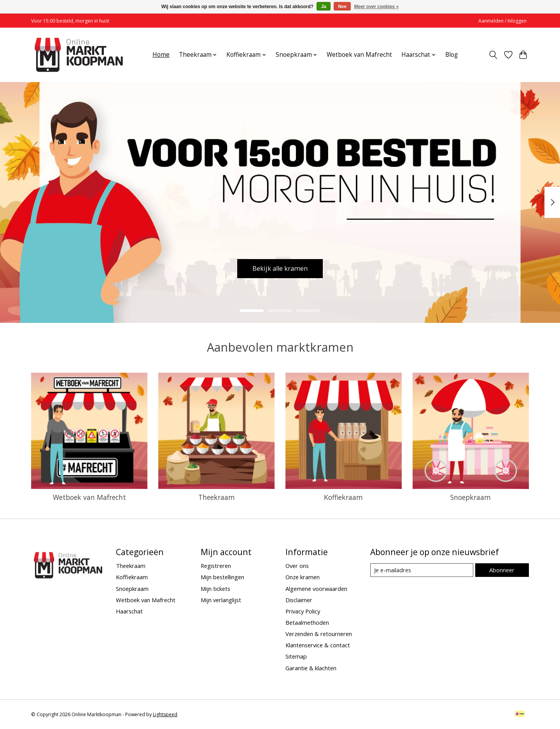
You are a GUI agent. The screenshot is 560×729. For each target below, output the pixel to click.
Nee (342, 7)
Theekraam (217, 497)
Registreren (216, 566)
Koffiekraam (343, 497)
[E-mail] (422, 570)
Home (161, 55)
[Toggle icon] (493, 55)
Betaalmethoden (307, 622)
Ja (323, 7)
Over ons (297, 566)
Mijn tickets (215, 589)
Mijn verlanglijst (221, 600)
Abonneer (502, 570)
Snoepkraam (471, 497)
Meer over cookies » (377, 7)
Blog (451, 55)
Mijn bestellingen (222, 577)
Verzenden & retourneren (319, 634)
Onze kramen (303, 577)
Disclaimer (299, 600)
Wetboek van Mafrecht (359, 55)
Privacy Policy (303, 611)
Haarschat (129, 611)
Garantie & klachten (311, 668)
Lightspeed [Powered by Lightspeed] (165, 714)
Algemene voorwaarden (316, 589)
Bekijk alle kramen (280, 267)
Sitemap (296, 656)
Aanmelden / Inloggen (502, 21)
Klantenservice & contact (318, 645)
